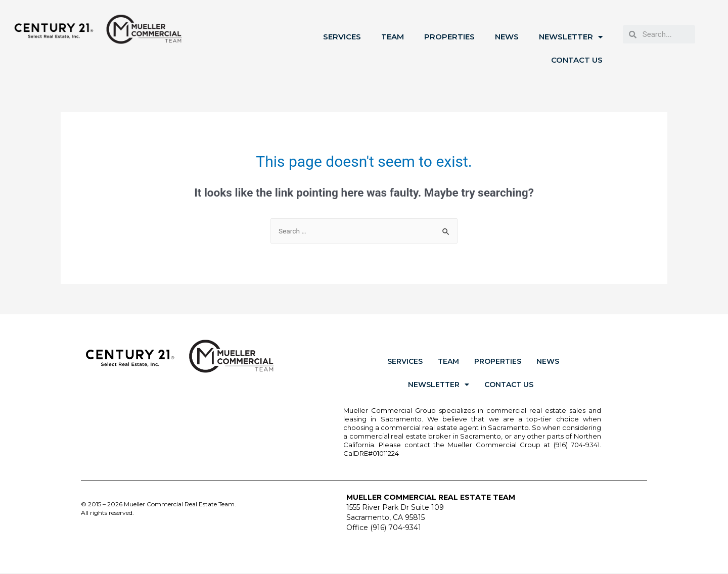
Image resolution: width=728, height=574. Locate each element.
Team (393, 37)
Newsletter (571, 37)
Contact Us (577, 60)
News (507, 37)
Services (342, 37)
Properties (449, 37)
